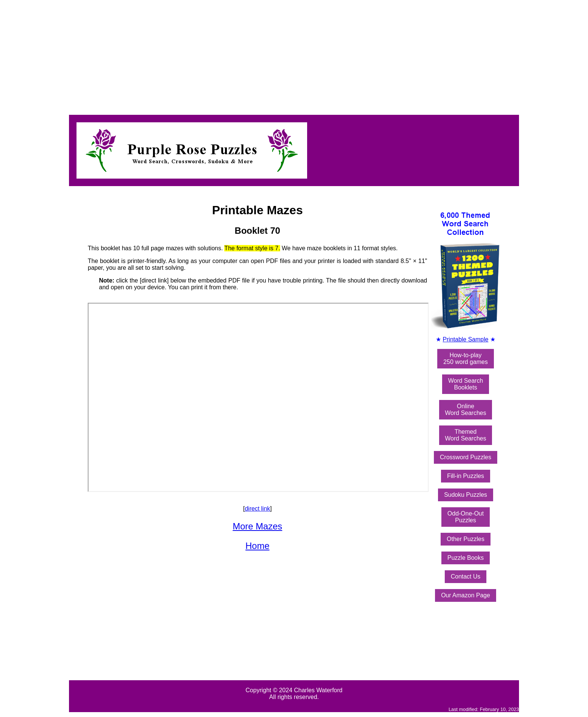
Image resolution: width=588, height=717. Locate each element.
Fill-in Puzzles (466, 476)
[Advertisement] (228, 56)
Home (257, 546)
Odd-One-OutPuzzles (466, 517)
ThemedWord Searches (466, 435)
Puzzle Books (466, 558)
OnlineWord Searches (466, 410)
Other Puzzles (465, 539)
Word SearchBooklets (466, 384)
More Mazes (257, 526)
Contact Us (466, 576)
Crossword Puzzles (466, 457)
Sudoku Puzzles (466, 495)
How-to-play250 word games (465, 358)
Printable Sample (466, 339)
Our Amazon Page (466, 595)
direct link (258, 509)
